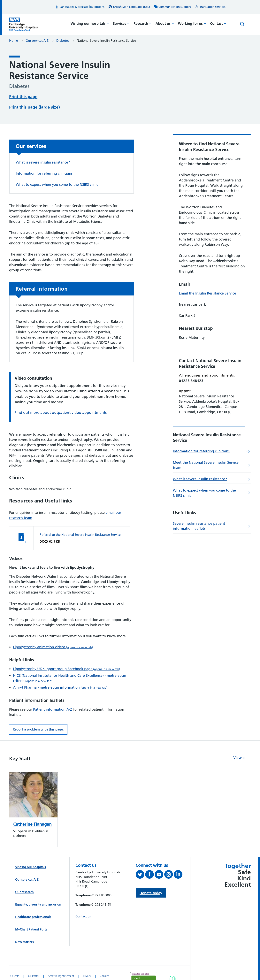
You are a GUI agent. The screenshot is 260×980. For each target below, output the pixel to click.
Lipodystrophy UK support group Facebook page (67, 654)
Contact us (83, 901)
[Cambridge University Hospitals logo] (29, 24)
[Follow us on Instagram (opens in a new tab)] (169, 860)
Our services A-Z (37, 41)
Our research (24, 877)
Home (14, 41)
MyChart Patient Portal (32, 915)
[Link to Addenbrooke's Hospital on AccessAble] (172, 966)
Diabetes (63, 41)
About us (165, 23)
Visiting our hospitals (90, 23)
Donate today (151, 878)
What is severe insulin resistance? (43, 147)
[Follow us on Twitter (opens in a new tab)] (140, 860)
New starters (24, 927)
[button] (80, 7)
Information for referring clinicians (44, 159)
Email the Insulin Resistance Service (207, 278)
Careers (15, 961)
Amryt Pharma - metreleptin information (60, 673)
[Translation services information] (210, 7)
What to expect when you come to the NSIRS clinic (57, 170)
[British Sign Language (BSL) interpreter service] (129, 7)
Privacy (87, 961)
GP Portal (34, 961)
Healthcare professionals (33, 902)
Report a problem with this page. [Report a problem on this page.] (38, 715)
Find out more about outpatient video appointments (61, 398)
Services (121, 23)
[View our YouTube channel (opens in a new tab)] (160, 860)
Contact (218, 23)
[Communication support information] (172, 7)
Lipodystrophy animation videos (53, 632)
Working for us (192, 23)
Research (142, 23)
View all (240, 743)
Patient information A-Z (53, 695)
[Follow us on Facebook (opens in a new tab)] (150, 860)
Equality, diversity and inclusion (38, 890)
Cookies (104, 961)
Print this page (23, 96)
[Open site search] (242, 24)
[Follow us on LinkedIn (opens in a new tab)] (179, 860)
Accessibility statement (61, 961)
